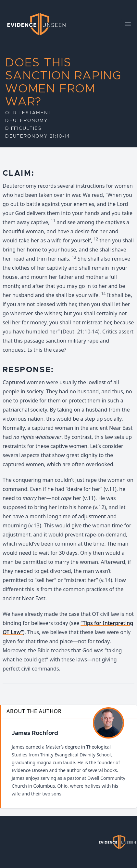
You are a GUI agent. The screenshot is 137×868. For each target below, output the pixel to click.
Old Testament (28, 113)
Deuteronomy (26, 121)
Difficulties (24, 129)
